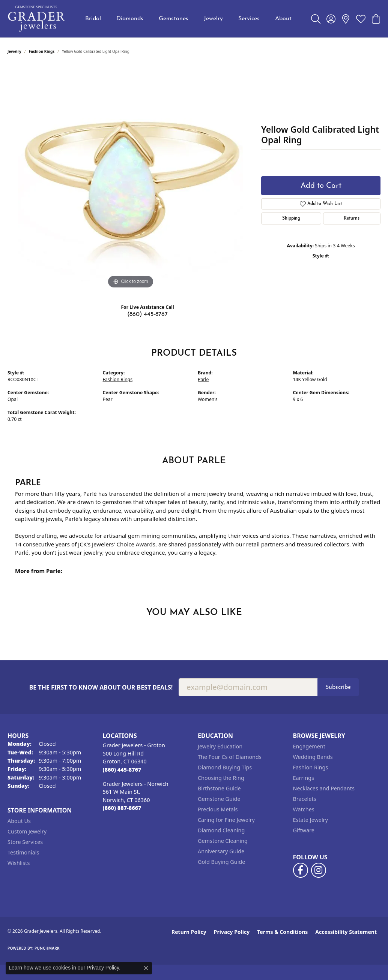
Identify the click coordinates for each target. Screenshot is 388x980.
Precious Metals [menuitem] (218, 809)
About (283, 19)
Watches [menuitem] (304, 809)
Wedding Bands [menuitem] (313, 757)
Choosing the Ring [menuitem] (221, 778)
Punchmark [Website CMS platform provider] (47, 948)
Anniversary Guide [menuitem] (221, 851)
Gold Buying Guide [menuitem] (221, 862)
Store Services (25, 842)
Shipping (291, 218)
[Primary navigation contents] (188, 19)
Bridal (93, 19)
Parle (203, 379)
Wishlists (19, 863)
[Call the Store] (122, 770)
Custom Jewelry (27, 831)
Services (249, 19)
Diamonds (130, 19)
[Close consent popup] (146, 968)
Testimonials (23, 852)
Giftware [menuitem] (304, 830)
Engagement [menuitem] (309, 746)
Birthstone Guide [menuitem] (219, 788)
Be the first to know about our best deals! (101, 687)
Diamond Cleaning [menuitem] (221, 830)
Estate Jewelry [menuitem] (311, 820)
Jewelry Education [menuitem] (220, 746)
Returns (352, 218)
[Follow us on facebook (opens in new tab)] (301, 870)
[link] (346, 19)
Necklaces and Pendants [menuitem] (324, 788)
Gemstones (174, 19)
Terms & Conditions (282, 932)
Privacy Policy (232, 932)
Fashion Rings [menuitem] (311, 767)
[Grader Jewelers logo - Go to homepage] (37, 19)
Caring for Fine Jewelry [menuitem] (226, 820)
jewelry (14, 51)
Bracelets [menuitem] (305, 799)
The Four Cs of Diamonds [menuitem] (230, 757)
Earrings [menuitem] (304, 778)
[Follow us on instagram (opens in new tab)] (319, 870)
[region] (131, 178)
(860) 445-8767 (147, 314)
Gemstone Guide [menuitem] (219, 799)
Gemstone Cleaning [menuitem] (223, 841)
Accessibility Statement (346, 932)
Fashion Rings (42, 51)
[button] (316, 19)
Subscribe (338, 687)
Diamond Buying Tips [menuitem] (225, 767)
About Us (19, 821)
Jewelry (213, 19)
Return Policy (189, 932)
